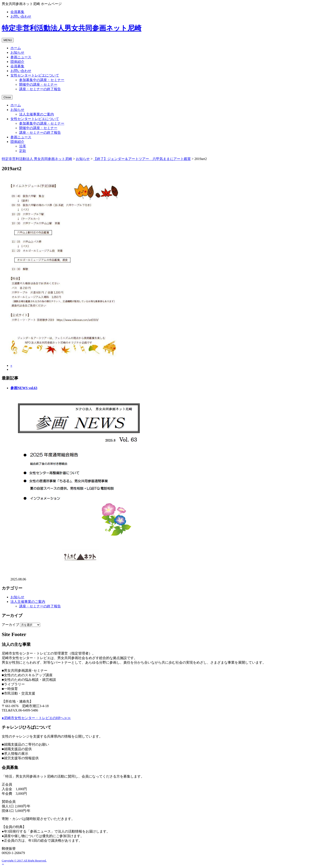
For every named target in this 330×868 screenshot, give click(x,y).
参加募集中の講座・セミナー (42, 80)
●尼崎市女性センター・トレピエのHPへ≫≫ (36, 718)
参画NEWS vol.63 (24, 388)
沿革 (23, 146)
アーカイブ (10, 625)
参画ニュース (21, 57)
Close (7, 97)
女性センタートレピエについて (35, 75)
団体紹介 (17, 62)
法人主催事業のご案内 (36, 114)
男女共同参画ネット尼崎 (72, 28)
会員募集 (17, 12)
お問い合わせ (21, 16)
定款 (23, 151)
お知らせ (17, 52)
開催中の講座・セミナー (38, 84)
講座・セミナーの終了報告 (40, 89)
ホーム (16, 48)
